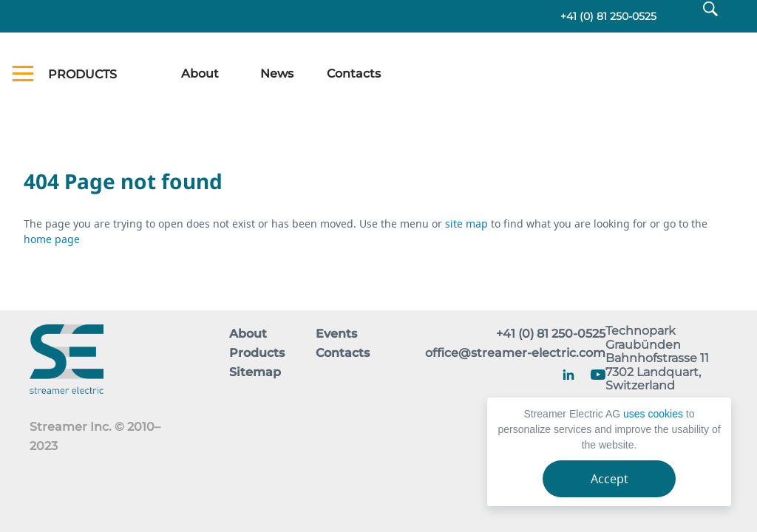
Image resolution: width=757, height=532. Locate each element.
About (200, 74)
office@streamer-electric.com (515, 353)
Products (257, 353)
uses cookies (653, 414)
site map (468, 224)
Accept (610, 479)
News (277, 74)
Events (336, 334)
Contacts (354, 74)
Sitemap (255, 372)
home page (52, 239)
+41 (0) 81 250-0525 (608, 16)
